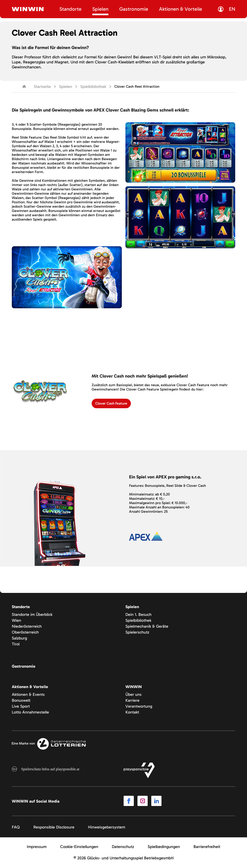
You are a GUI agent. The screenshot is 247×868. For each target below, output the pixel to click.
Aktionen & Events (28, 695)
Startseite (37, 87)
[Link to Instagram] (143, 802)
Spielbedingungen (164, 847)
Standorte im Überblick (32, 615)
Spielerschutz (137, 633)
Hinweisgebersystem (107, 828)
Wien (16, 621)
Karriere (132, 701)
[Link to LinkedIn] (156, 802)
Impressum (37, 847)
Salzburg (19, 639)
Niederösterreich (27, 627)
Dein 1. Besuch (138, 615)
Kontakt (132, 713)
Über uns (133, 695)
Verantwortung (139, 707)
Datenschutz (123, 847)
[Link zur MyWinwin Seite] (222, 9)
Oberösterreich (25, 633)
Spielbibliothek (93, 87)
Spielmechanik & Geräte (147, 627)
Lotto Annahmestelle (30, 713)
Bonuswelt (21, 701)
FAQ (16, 828)
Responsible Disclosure (54, 828)
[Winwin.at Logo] (28, 9)
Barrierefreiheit (207, 847)
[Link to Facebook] (129, 802)
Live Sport (21, 707)
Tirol (16, 644)
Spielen (66, 87)
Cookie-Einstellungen (79, 847)
